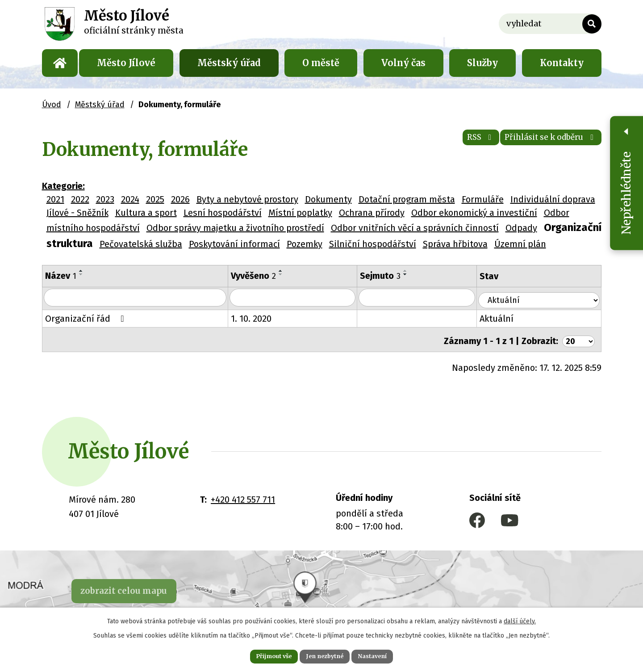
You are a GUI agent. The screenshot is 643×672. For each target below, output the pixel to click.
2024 (130, 199)
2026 (180, 199)
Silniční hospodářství (373, 244)
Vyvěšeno (259, 276)
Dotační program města (407, 199)
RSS (453, 143)
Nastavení (384, 655)
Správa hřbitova (455, 244)
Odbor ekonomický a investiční (474, 213)
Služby (482, 63)
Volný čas (403, 63)
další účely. (520, 619)
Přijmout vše (263, 655)
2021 (55, 199)
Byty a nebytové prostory (247, 199)
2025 (155, 199)
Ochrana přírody (372, 213)
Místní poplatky (300, 213)
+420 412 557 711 (243, 496)
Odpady (521, 228)
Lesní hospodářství (223, 213)
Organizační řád (87, 318)
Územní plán (520, 244)
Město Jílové (126, 63)
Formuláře (483, 199)
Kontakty (562, 63)
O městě (321, 63)
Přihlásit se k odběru (540, 143)
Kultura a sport (146, 213)
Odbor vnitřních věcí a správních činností (415, 228)
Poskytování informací (234, 244)
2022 (80, 199)
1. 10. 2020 (257, 318)
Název (61, 276)
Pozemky (305, 244)
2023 (105, 199)
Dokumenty (328, 199)
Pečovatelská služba (141, 244)
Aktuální (510, 318)
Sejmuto (390, 276)
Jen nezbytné (325, 655)
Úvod (60, 63)
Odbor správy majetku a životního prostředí (235, 228)
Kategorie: (63, 186)
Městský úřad (229, 63)
